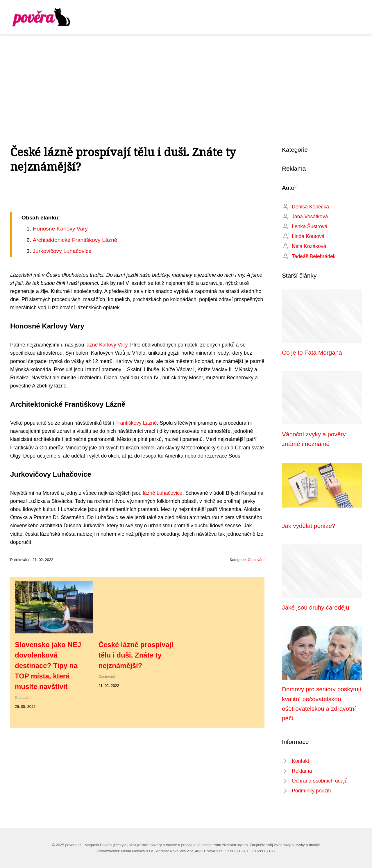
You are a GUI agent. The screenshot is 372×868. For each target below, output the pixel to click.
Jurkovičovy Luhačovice (62, 251)
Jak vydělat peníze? (309, 526)
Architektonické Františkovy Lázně (75, 240)
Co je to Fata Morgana (312, 352)
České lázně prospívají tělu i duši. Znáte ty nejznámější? (136, 655)
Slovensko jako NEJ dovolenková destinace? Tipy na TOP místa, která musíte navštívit (48, 666)
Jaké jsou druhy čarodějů (315, 607)
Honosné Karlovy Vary (60, 229)
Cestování (256, 560)
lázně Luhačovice (163, 493)
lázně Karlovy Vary (106, 345)
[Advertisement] (186, 78)
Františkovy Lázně (136, 423)
